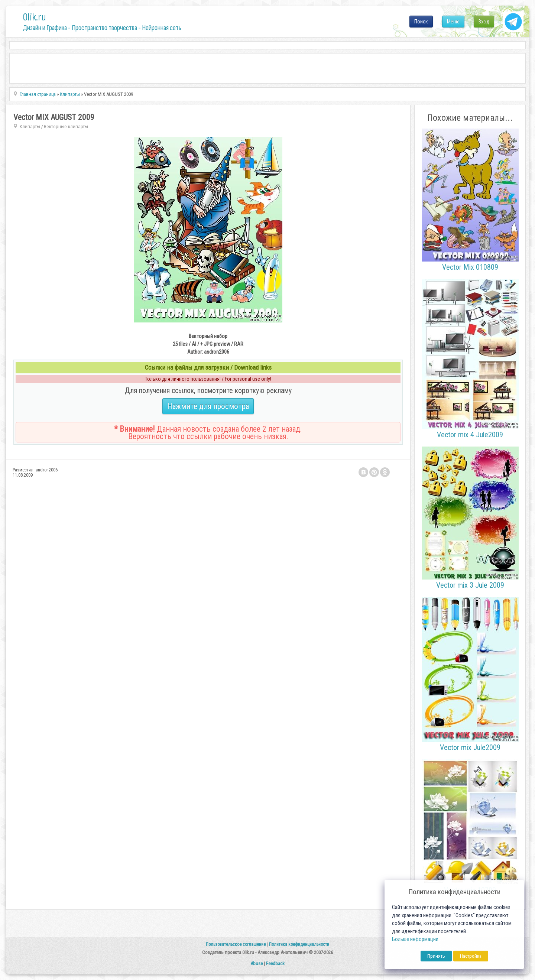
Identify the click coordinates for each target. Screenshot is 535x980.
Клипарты (30, 126)
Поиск (421, 22)
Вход (484, 22)
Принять (436, 956)
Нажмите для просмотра (208, 406)
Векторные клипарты (66, 126)
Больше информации (415, 939)
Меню (453, 22)
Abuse (257, 963)
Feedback (275, 963)
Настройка (471, 956)
